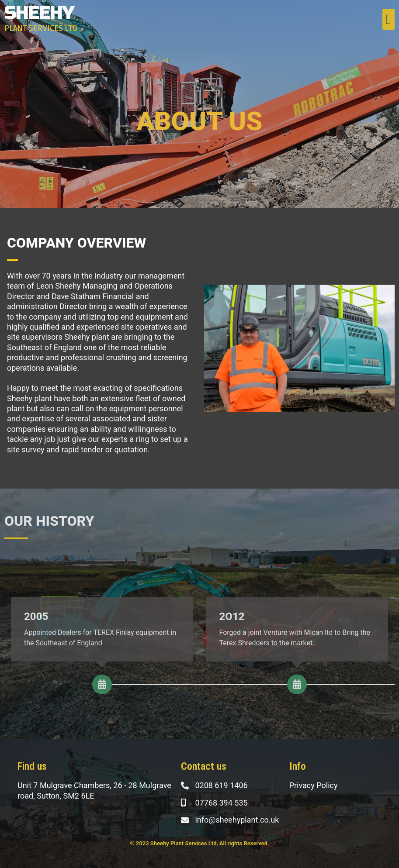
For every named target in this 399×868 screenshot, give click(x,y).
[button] (389, 19)
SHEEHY (39, 13)
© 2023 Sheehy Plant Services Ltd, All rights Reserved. (199, 843)
